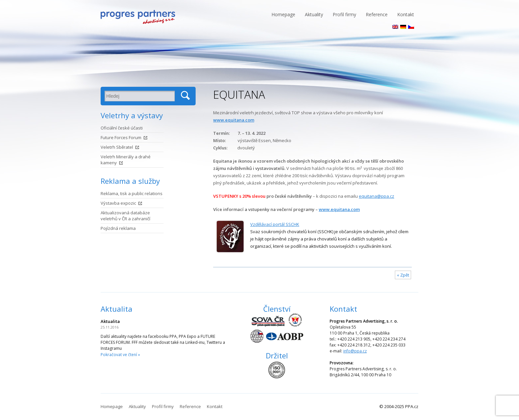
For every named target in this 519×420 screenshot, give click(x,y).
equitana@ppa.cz (377, 196)
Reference (377, 14)
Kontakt (406, 14)
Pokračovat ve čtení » (120, 355)
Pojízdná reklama (118, 228)
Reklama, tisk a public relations (132, 193)
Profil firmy (344, 14)
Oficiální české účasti (122, 128)
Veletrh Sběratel (117, 147)
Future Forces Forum (121, 137)
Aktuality (314, 14)
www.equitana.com (234, 120)
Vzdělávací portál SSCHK (275, 224)
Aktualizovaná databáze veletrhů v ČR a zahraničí (125, 216)
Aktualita (117, 309)
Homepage (283, 14)
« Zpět (403, 275)
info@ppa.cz (355, 351)
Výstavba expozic (118, 203)
